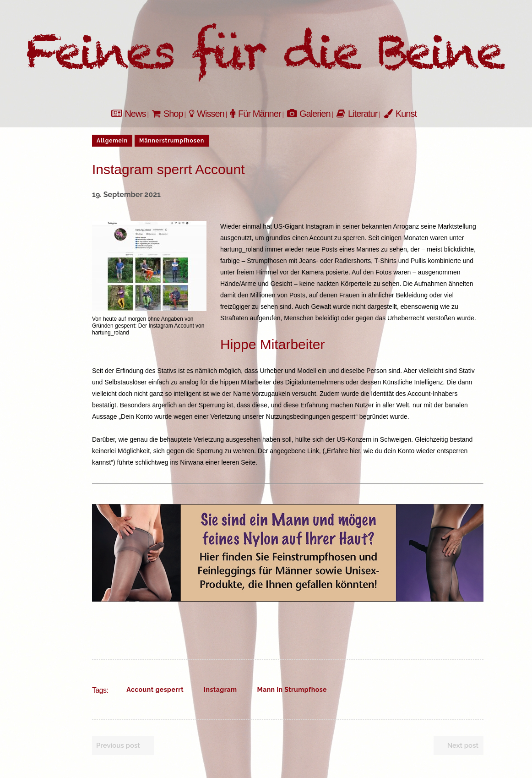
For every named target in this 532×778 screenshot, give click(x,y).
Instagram (220, 690)
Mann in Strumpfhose (292, 690)
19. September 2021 (126, 194)
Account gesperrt (155, 690)
